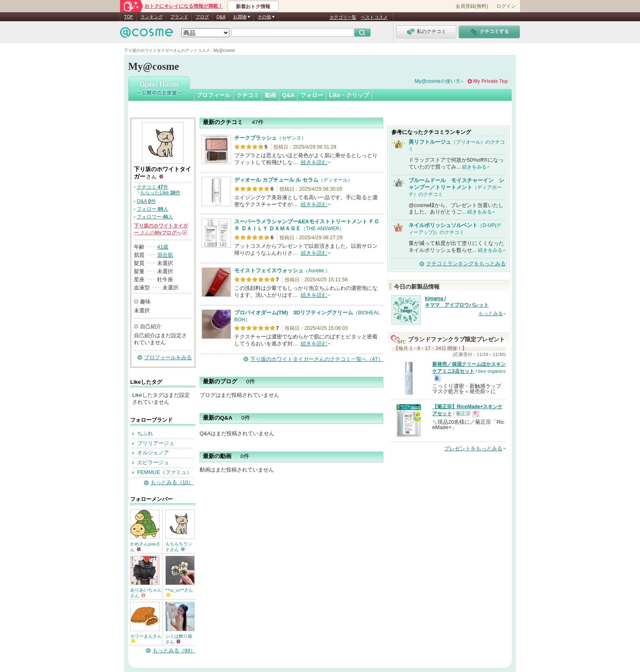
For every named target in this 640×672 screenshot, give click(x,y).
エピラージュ (153, 462)
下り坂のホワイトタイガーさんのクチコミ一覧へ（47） (317, 359)
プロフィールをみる (168, 357)
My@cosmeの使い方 (438, 81)
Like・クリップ (349, 95)
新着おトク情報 (253, 7)
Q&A (221, 17)
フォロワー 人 (155, 217)
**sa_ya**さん (179, 592)
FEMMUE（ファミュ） (164, 472)
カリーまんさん (146, 638)
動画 (271, 95)
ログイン (506, 6)
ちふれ (145, 433)
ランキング (152, 17)
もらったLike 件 (160, 193)
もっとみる (491, 314)
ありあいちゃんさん (146, 593)
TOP (129, 17)
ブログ (202, 17)
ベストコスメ (374, 17)
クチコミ (248, 95)
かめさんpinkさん (145, 547)
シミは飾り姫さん (179, 639)
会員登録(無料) (472, 6)
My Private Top (491, 81)
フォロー (312, 95)
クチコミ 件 (152, 187)
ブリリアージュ (156, 443)
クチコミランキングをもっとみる (466, 264)
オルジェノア (153, 453)
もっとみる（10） (172, 482)
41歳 (163, 247)
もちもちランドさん (179, 547)
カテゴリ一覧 (343, 17)
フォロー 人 (152, 209)
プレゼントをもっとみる (473, 448)
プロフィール (213, 95)
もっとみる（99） (174, 651)
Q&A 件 (146, 201)
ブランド (179, 17)
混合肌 (165, 255)
